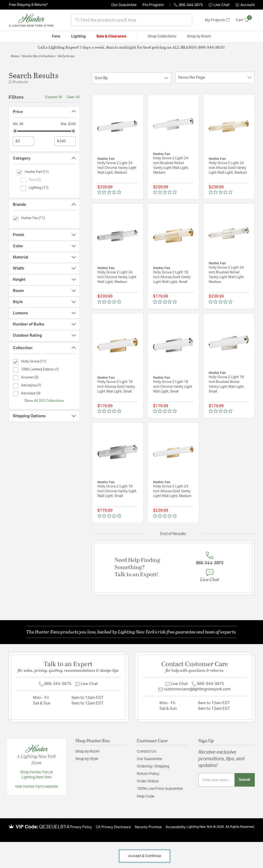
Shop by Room (87, 752)
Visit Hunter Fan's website (36, 787)
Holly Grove (66, 56)
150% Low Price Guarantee (160, 789)
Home (15, 56)
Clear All (73, 97)
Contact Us (146, 752)
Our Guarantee (124, 5)
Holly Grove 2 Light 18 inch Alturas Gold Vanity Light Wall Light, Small (172, 277)
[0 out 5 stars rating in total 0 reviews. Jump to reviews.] (111, 192)
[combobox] (132, 20)
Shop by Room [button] (199, 36)
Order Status (148, 781)
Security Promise (148, 827)
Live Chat (219, 5)
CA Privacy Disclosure (113, 827)
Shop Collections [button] (162, 36)
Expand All (54, 97)
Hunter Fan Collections (38, 56)
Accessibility (176, 827)
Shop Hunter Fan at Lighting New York (37, 775)
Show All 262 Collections (44, 401)
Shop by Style (87, 759)
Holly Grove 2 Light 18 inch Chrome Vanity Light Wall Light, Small (173, 387)
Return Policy (148, 774)
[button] (245, 5)
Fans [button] (56, 36)
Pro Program (153, 5)
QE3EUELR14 (54, 827)
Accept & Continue (145, 856)
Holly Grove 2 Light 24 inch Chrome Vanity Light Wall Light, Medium (117, 168)
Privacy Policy (81, 827)
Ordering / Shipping (153, 766)
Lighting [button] (78, 36)
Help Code (146, 796)
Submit (244, 780)
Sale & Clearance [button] (111, 36)
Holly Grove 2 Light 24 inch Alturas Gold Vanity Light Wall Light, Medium (228, 168)
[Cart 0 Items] (245, 20)
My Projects (217, 20)
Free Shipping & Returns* (28, 5)
